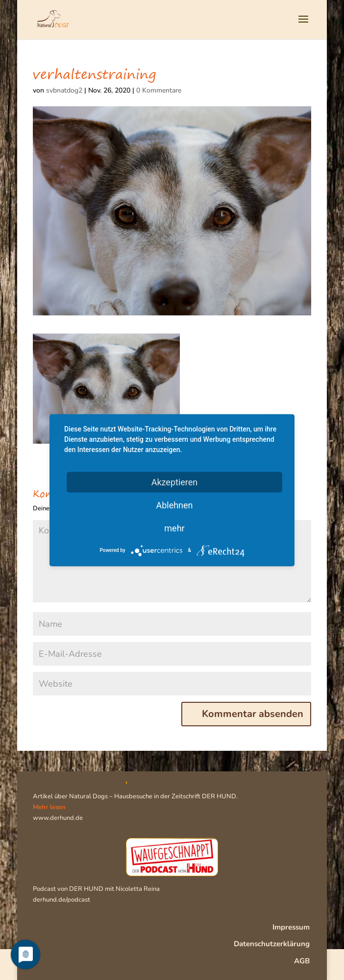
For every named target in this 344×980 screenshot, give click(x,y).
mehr (174, 528)
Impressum (291, 927)
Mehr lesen (49, 807)
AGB (302, 961)
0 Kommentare (159, 90)
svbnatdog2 (64, 90)
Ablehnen (174, 505)
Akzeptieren (175, 482)
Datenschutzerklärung (272, 944)
